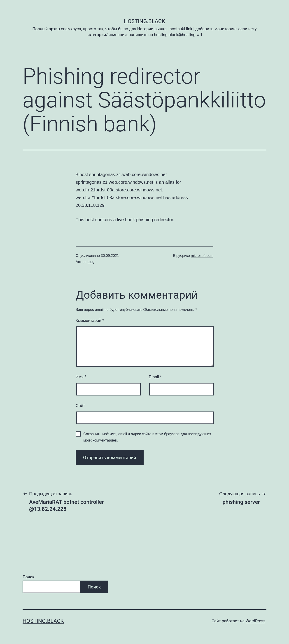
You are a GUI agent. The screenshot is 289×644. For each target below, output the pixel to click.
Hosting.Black (145, 21)
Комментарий (90, 321)
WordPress (255, 621)
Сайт (80, 406)
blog (91, 262)
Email (155, 377)
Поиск (29, 577)
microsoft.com (202, 256)
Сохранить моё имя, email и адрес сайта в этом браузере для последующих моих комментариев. (147, 437)
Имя (81, 377)
